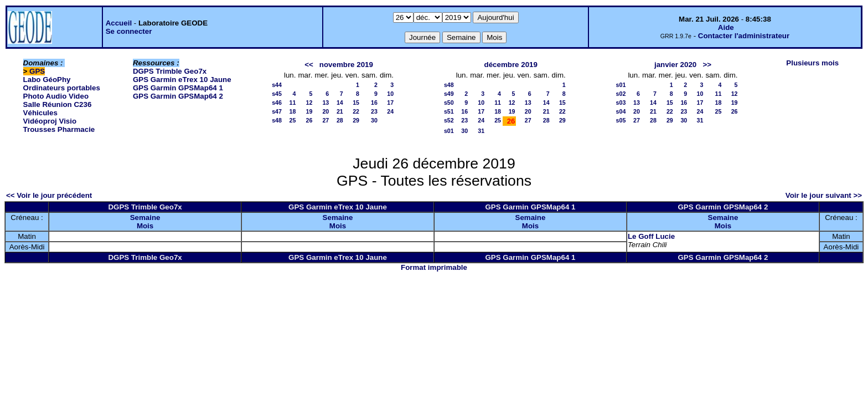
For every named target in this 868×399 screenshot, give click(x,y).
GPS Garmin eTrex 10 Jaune (182, 80)
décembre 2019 (511, 65)
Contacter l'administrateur (744, 36)
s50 (449, 103)
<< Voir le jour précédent (49, 195)
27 (325, 120)
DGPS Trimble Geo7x (170, 71)
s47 (277, 111)
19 (309, 111)
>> (707, 65)
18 (293, 111)
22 (356, 111)
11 (293, 103)
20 (325, 111)
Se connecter (129, 31)
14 (340, 103)
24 (390, 111)
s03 (621, 103)
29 (356, 120)
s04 (621, 111)
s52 (449, 120)
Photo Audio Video (56, 96)
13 (325, 103)
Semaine (145, 218)
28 (340, 120)
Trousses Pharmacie (59, 129)
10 (390, 94)
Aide (726, 27)
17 (390, 103)
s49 (449, 94)
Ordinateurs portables (62, 88)
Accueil (119, 23)
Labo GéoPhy (47, 80)
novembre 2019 (346, 65)
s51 (449, 111)
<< (309, 65)
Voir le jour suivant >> (824, 195)
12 (309, 103)
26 (309, 120)
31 (481, 131)
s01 (449, 131)
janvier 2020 (675, 65)
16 (374, 103)
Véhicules (40, 113)
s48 (277, 120)
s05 (621, 120)
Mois (145, 226)
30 (374, 120)
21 (340, 111)
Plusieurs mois (812, 63)
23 (374, 111)
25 (293, 120)
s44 (277, 85)
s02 (621, 94)
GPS (37, 71)
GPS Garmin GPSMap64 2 (178, 96)
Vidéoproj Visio (50, 121)
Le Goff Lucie (651, 236)
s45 (277, 94)
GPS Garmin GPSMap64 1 (178, 88)
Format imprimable (434, 267)
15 (356, 103)
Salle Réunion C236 (58, 104)
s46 (277, 103)
